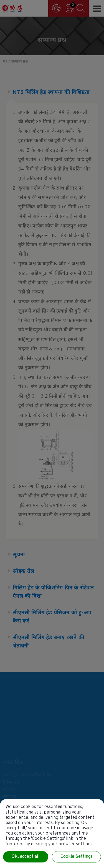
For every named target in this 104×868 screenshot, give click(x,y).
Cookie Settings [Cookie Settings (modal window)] (76, 857)
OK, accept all (26, 857)
